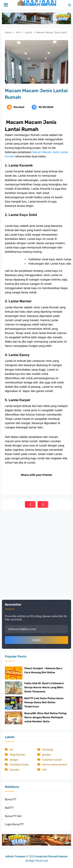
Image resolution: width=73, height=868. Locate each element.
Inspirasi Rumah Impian (52, 856)
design (14, 760)
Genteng (48, 750)
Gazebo (15, 770)
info (45, 770)
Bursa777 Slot (13, 816)
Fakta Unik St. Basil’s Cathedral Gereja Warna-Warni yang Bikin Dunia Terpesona (44, 687)
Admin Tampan (15, 856)
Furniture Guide (19, 765)
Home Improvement (55, 765)
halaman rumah (52, 760)
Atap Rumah (17, 755)
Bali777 (9, 808)
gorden (47, 755)
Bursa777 (11, 799)
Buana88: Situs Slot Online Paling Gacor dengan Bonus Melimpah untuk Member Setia (45, 717)
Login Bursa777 (14, 824)
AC (11, 750)
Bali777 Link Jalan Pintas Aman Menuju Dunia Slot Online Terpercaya (44, 702)
